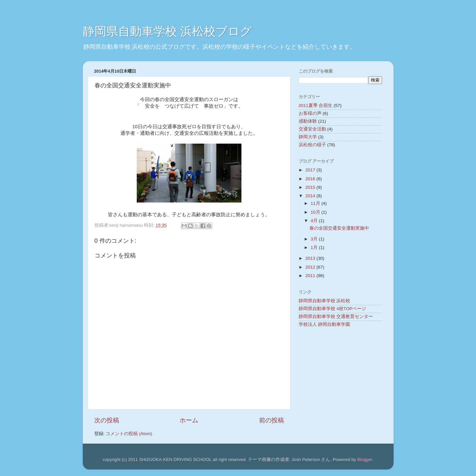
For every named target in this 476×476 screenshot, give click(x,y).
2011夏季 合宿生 (316, 106)
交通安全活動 (312, 129)
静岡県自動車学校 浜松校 (325, 301)
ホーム (189, 420)
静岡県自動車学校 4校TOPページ (333, 309)
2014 (311, 196)
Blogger (365, 459)
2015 (311, 187)
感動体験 (308, 121)
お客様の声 (310, 113)
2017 (311, 170)
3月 (315, 239)
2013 (311, 258)
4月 (315, 221)
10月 (316, 212)
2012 (311, 267)
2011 (311, 276)
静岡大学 (308, 137)
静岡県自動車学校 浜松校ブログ (167, 31)
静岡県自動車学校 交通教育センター (336, 317)
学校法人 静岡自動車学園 (325, 324)
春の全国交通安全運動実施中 (339, 228)
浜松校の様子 (312, 145)
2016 (311, 179)
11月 (316, 203)
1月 (315, 247)
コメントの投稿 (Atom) (129, 434)
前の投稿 (272, 420)
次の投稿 (107, 420)
